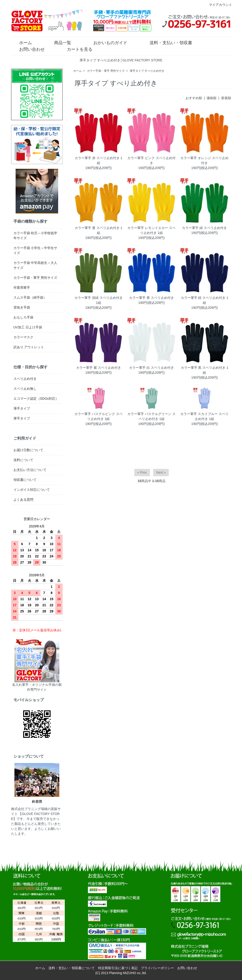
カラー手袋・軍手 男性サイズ (106, 71)
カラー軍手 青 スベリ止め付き (151, 298)
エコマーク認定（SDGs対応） (36, 399)
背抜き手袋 (22, 307)
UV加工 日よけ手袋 (28, 327)
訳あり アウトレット (29, 347)
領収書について (25, 480)
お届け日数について (28, 450)
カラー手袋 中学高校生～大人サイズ (35, 265)
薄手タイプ (22, 408)
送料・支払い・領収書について (72, 968)
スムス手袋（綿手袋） (30, 297)
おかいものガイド (107, 42)
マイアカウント (218, 5)
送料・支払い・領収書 (167, 42)
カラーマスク (23, 337)
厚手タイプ (22, 418)
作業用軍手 (22, 288)
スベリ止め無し (25, 389)
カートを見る (76, 49)
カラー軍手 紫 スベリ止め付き (99, 368)
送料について (23, 460)
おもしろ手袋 (23, 317)
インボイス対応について (32, 490)
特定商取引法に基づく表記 (118, 968)
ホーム (22, 42)
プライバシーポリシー (157, 968)
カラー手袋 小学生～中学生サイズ (35, 250)
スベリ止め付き (25, 379)
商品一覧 (59, 42)
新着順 (226, 98)
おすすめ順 (194, 98)
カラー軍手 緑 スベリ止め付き (204, 228)
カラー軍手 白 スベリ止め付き (151, 368)
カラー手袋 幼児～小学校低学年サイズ (35, 235)
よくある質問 (23, 500)
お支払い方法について (30, 470)
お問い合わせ (28, 49)
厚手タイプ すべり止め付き (147, 71)
